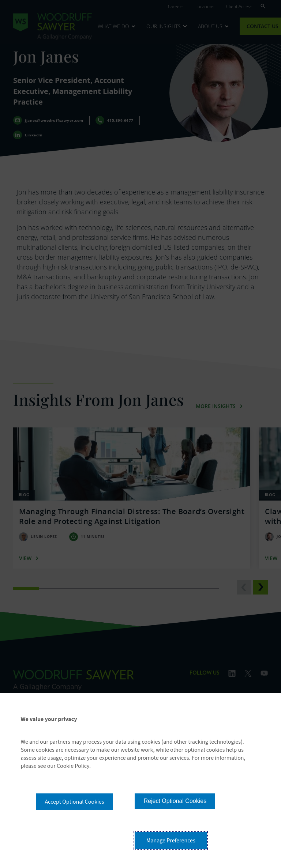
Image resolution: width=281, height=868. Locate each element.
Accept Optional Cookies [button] (74, 802)
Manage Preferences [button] (171, 841)
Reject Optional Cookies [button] (175, 801)
